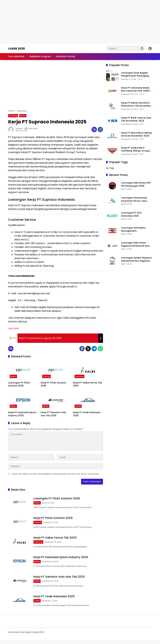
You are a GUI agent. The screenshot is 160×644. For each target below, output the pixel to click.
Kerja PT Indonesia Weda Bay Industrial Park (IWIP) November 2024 (136, 89)
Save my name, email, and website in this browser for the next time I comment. (56, 474)
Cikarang (13, 116)
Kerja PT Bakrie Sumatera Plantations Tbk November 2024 (136, 104)
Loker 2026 (16, 48)
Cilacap (46, 376)
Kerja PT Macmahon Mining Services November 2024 (136, 134)
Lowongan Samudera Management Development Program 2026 (134, 229)
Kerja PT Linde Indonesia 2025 (87, 414)
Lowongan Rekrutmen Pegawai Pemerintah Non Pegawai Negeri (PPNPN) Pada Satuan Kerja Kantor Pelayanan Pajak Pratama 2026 (136, 244)
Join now (14, 328)
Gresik (78, 406)
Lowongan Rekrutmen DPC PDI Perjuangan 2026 (136, 184)
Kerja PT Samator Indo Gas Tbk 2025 (53, 414)
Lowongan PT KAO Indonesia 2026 (131, 214)
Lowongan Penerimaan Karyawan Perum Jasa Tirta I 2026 (134, 199)
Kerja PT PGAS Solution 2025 (53, 384)
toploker (19, 129)
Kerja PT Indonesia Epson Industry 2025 (22, 414)
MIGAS (23, 116)
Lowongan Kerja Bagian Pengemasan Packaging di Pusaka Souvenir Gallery (136, 74)
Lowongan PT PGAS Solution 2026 (19, 384)
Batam (13, 376)
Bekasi (13, 406)
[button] (142, 48)
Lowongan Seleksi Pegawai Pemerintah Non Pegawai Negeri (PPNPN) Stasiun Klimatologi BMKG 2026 (136, 259)
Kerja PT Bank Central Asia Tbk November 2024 (136, 119)
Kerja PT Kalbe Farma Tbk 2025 (87, 384)
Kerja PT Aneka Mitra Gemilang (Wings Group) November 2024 (135, 149)
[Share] (100, 129)
